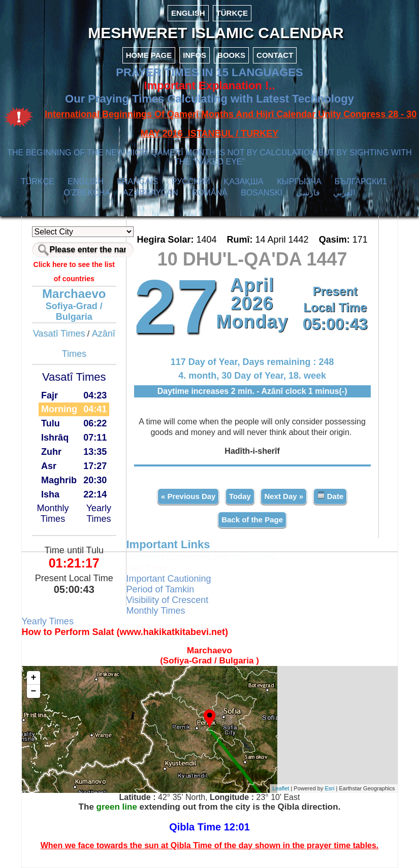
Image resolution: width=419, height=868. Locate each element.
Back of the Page (252, 520)
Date (330, 496)
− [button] (34, 691)
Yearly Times (99, 513)
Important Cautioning (169, 579)
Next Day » (284, 496)
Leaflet (281, 788)
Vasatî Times (59, 333)
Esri (330, 788)
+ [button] (34, 678)
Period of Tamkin (160, 589)
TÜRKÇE (232, 13)
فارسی (308, 193)
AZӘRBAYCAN (151, 193)
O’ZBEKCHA (87, 193)
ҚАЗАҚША (243, 181)
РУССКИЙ (191, 181)
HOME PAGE (149, 55)
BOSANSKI (262, 193)
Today (240, 496)
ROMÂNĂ (209, 193)
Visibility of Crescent (168, 600)
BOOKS (231, 55)
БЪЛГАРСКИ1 (361, 181)
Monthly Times (53, 513)
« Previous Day (188, 496)
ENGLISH (188, 13)
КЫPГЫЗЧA (299, 181)
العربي (344, 193)
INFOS (195, 55)
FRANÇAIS (137, 181)
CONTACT (275, 55)
